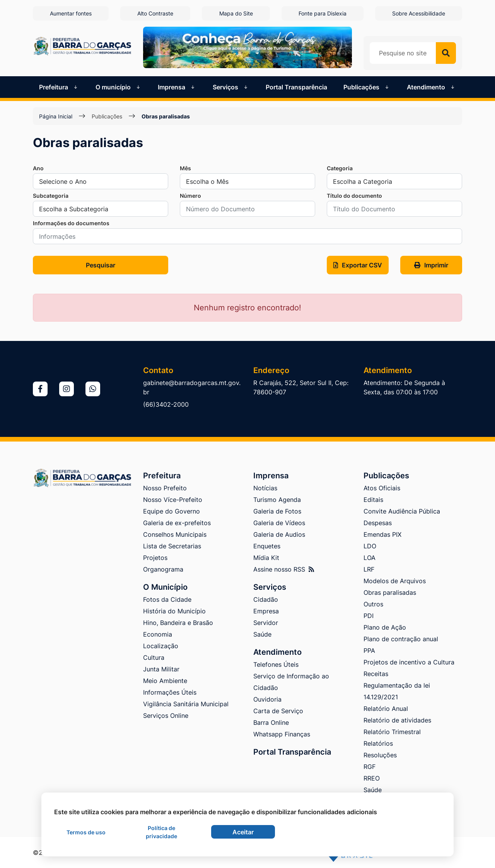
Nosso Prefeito (165, 488)
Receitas (376, 674)
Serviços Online (166, 716)
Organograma (163, 569)
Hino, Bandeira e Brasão (178, 623)
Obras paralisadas (166, 116)
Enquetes (267, 546)
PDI (369, 616)
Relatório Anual (386, 709)
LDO (370, 546)
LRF (369, 569)
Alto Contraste (155, 13)
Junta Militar (161, 669)
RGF (370, 767)
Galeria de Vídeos (279, 523)
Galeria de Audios (279, 534)
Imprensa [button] (177, 87)
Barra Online (271, 722)
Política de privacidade (161, 832)
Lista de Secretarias (172, 546)
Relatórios (378, 743)
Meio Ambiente (165, 681)
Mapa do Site (236, 13)
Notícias (265, 488)
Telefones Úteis (276, 664)
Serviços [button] (231, 87)
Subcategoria (51, 196)
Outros (373, 604)
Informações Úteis (170, 692)
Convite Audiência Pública (402, 511)
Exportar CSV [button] (358, 265)
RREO (372, 778)
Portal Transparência (296, 87)
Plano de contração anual (401, 639)
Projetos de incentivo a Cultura (409, 662)
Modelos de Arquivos (395, 581)
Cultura (154, 657)
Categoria (340, 168)
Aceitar (243, 832)
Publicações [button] (367, 87)
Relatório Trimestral (392, 732)
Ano (38, 168)
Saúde (262, 634)
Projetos (155, 558)
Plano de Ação (385, 627)
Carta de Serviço (278, 711)
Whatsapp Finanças (282, 734)
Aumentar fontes (71, 13)
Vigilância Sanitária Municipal (186, 704)
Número (190, 196)
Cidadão (266, 599)
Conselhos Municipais (175, 534)
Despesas (378, 523)
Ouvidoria (267, 699)
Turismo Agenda (277, 500)
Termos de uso (86, 832)
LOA (370, 558)
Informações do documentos (71, 223)
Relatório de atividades (397, 720)
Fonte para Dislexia (323, 13)
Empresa (266, 611)
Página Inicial (56, 116)
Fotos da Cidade (167, 599)
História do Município (174, 611)
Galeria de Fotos (277, 511)
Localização (161, 646)
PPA (369, 651)
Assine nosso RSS (284, 569)
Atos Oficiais (382, 488)
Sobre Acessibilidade (419, 13)
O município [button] (119, 87)
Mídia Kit (266, 558)
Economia (158, 634)
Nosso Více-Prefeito (173, 500)
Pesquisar (101, 265)
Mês (185, 168)
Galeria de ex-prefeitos (177, 523)
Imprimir (431, 265)
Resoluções (380, 755)
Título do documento (354, 196)
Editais (373, 500)
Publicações (107, 116)
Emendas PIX (382, 534)
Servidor (266, 623)
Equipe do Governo (172, 511)
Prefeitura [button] (59, 87)
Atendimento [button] (431, 87)
